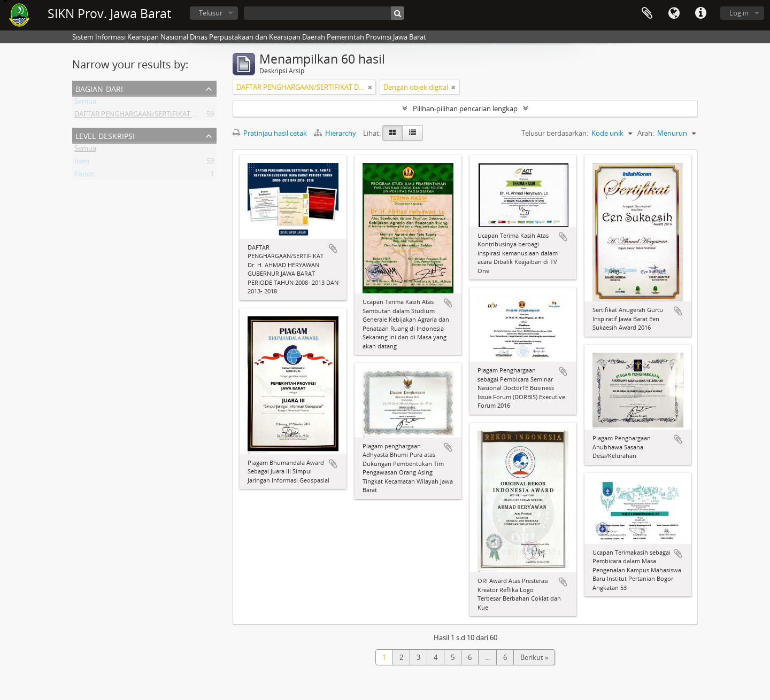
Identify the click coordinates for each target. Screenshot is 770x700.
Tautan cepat (700, 13)
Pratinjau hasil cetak (270, 133)
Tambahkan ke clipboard (333, 248)
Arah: (646, 133)
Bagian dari (99, 88)
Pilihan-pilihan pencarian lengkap (465, 108)
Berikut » (534, 657)
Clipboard (647, 13)
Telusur (211, 13)
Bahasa (674, 13)
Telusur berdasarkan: (555, 133)
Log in (739, 13)
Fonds (84, 176)
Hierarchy (336, 133)
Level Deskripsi (105, 135)
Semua (85, 103)
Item (82, 163)
